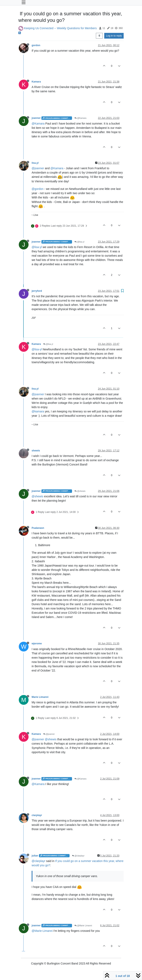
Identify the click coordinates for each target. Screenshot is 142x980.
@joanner (38, 168)
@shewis (80, 491)
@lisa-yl (37, 247)
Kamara (36, 82)
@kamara (38, 411)
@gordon (38, 189)
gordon (36, 45)
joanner (36, 118)
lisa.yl (35, 163)
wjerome (37, 644)
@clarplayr (78, 856)
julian (35, 856)
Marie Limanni (40, 697)
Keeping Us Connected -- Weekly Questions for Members (60, 28)
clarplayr (37, 815)
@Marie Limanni (83, 926)
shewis (36, 451)
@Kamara (80, 118)
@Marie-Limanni (42, 931)
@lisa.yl (79, 242)
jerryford (37, 291)
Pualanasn (38, 528)
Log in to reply (114, 36)
